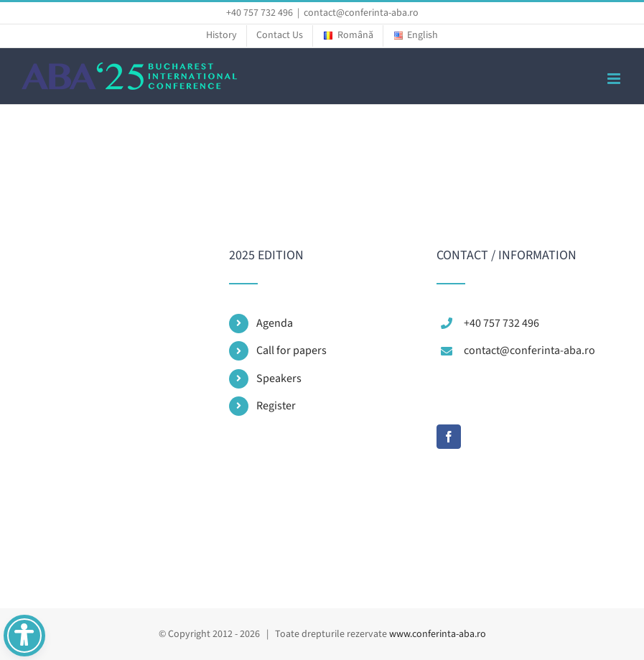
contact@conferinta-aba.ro (361, 13)
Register (276, 406)
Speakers (279, 378)
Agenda (275, 323)
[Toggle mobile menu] (615, 79)
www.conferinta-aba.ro (438, 634)
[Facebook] (449, 437)
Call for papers (291, 350)
